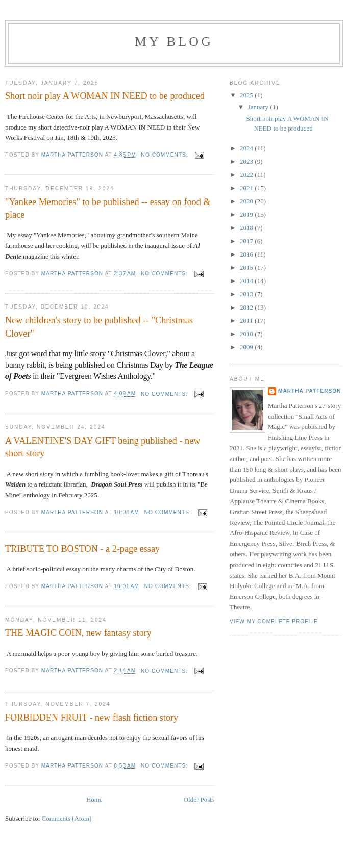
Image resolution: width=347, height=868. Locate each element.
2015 (247, 267)
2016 (247, 254)
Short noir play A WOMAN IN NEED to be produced (105, 96)
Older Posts (199, 799)
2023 (247, 161)
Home (94, 799)
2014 (247, 281)
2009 (247, 347)
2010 (247, 334)
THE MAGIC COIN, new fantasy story (78, 633)
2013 (247, 294)
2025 (247, 95)
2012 (247, 307)
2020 (247, 201)
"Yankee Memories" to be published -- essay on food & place (108, 208)
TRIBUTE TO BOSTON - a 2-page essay (82, 549)
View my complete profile (274, 621)
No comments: (166, 155)
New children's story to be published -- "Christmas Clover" (99, 327)
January (259, 107)
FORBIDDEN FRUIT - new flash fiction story (92, 718)
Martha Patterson (309, 391)
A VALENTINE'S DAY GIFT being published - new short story (103, 447)
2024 (247, 148)
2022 (247, 175)
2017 (247, 241)
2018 (247, 228)
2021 (247, 188)
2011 (247, 321)
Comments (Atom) (67, 818)
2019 (247, 214)
